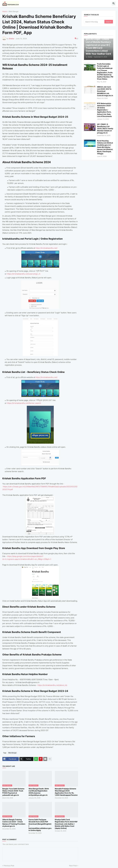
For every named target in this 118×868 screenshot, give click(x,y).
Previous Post (9, 866)
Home (5, 12)
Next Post (73, 866)
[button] (114, 4)
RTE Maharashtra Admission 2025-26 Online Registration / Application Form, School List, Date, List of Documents (104, 110)
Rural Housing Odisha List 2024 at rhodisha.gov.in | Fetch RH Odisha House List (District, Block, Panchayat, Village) (105, 147)
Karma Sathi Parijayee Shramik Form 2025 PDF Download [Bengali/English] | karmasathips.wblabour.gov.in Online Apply (40, 825)
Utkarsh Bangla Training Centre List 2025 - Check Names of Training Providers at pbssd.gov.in (14, 823)
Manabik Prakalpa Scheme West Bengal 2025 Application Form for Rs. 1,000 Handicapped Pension (66, 792)
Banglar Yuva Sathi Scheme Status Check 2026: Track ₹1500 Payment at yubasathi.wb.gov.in (13, 792)
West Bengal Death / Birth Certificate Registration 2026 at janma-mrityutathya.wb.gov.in (39, 792)
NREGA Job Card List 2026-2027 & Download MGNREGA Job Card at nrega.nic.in (105, 91)
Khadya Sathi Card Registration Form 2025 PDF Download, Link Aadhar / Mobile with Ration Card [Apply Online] (66, 824)
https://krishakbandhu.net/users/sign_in (24, 274)
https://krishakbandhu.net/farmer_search (24, 403)
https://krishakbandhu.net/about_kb (52, 685)
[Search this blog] (94, 22)
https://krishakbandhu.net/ (46, 248)
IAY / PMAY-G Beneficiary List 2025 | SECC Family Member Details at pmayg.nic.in (105, 129)
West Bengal (14, 12)
